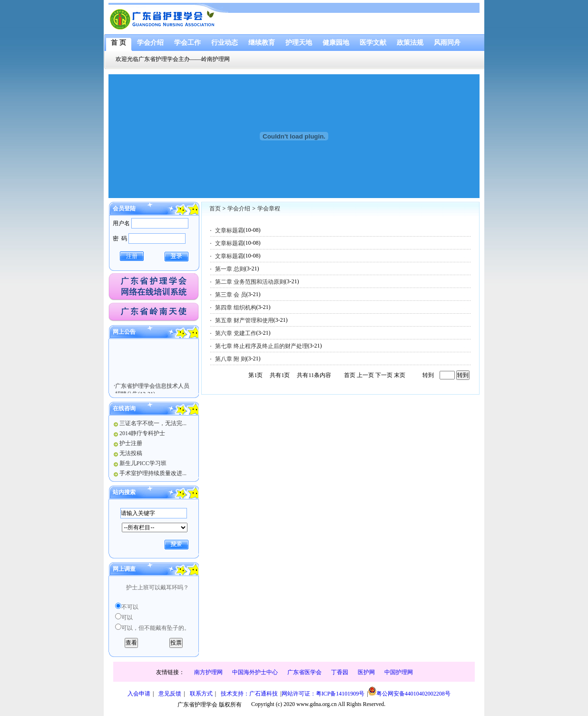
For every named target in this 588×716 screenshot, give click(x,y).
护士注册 (131, 443)
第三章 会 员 (231, 295)
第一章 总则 (230, 269)
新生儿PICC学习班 (143, 463)
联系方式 (201, 694)
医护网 (366, 672)
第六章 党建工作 (236, 333)
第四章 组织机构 (236, 308)
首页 (215, 209)
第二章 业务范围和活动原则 (250, 282)
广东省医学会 (304, 672)
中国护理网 (399, 672)
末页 (400, 375)
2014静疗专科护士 (142, 433)
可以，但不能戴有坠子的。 (156, 628)
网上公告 (124, 332)
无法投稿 (131, 453)
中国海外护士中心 (255, 672)
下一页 (384, 375)
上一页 (365, 375)
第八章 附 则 (231, 359)
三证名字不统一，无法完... (153, 423)
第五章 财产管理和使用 (244, 320)
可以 (127, 617)
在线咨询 (124, 408)
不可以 (130, 607)
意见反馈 (170, 694)
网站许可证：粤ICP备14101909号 (323, 694)
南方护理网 (208, 672)
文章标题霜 (229, 230)
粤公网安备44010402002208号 (409, 692)
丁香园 (340, 672)
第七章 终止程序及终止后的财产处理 (261, 346)
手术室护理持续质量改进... (153, 473)
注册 (132, 256)
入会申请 (139, 694)
